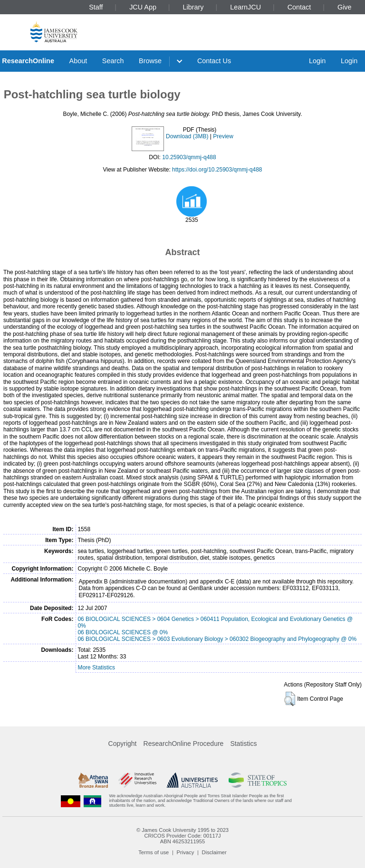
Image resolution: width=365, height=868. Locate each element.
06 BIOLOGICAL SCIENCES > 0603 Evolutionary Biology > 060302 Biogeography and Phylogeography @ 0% (217, 639)
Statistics (243, 744)
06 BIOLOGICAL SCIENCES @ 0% (123, 632)
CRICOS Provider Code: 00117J (182, 836)
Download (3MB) (187, 136)
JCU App (143, 7)
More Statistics (96, 668)
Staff (96, 7)
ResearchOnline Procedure (184, 744)
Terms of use (154, 852)
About (78, 61)
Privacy (186, 852)
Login (317, 61)
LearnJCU (245, 7)
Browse (150, 61)
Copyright (123, 744)
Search (113, 61)
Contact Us (214, 61)
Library (193, 7)
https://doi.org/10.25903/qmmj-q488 (217, 170)
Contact (299, 7)
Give (345, 7)
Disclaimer (214, 852)
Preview (223, 136)
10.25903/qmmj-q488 (189, 157)
